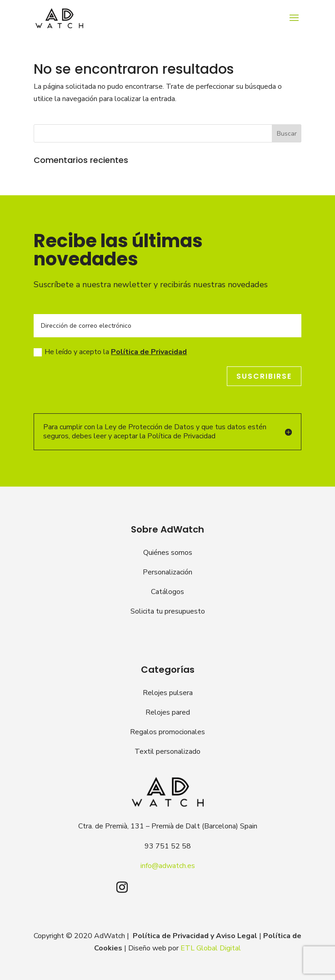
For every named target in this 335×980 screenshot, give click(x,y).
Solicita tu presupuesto (168, 611)
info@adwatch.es (168, 866)
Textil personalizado (167, 752)
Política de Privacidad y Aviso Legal (195, 936)
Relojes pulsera (168, 693)
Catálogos (167, 592)
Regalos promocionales (167, 732)
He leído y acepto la (110, 352)
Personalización (167, 572)
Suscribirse (264, 376)
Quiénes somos (168, 553)
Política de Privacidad (149, 352)
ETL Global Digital (211, 948)
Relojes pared (168, 712)
